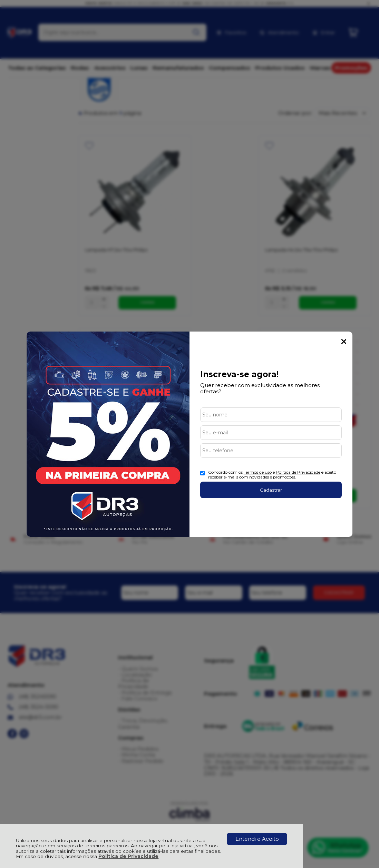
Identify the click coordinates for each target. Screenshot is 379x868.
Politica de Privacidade (298, 472)
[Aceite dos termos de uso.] (202, 473)
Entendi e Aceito (257, 839)
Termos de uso (258, 472)
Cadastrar (271, 490)
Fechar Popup (344, 342)
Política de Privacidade (128, 856)
